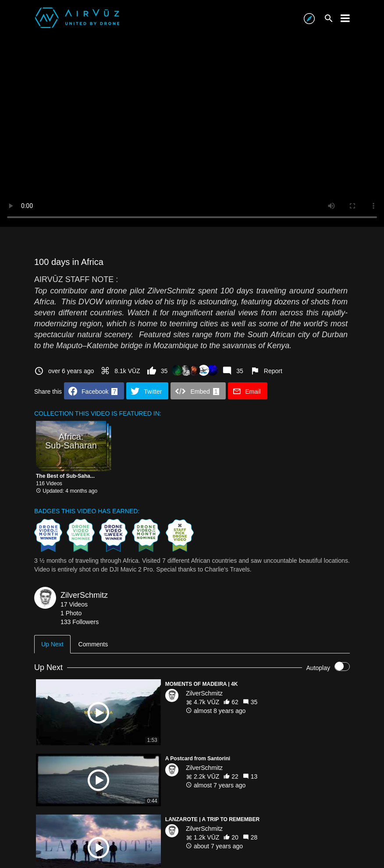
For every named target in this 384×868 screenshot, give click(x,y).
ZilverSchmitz (84, 595)
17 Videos (74, 604)
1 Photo (71, 613)
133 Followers (80, 622)
